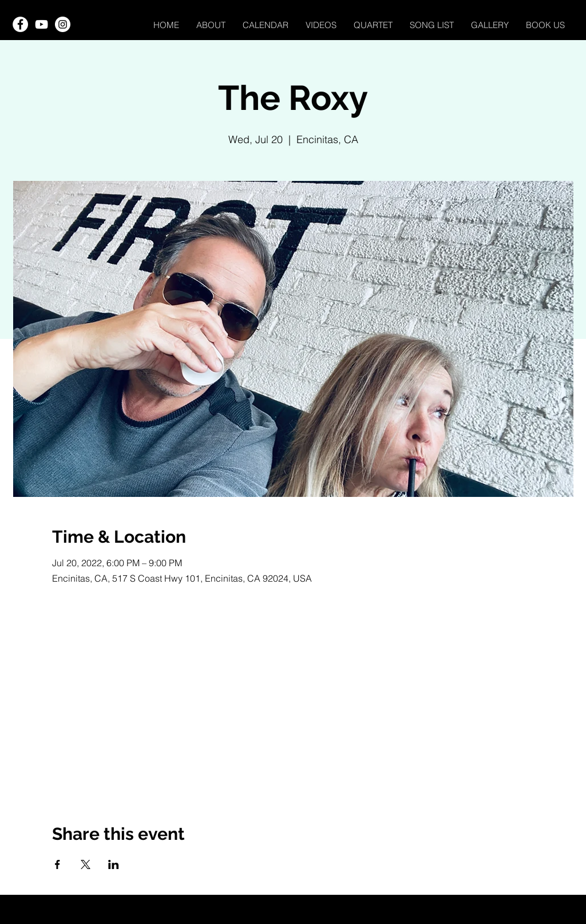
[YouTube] (41, 24)
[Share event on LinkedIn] (114, 864)
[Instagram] (63, 24)
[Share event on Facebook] (58, 864)
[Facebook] (20, 24)
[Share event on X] (86, 864)
